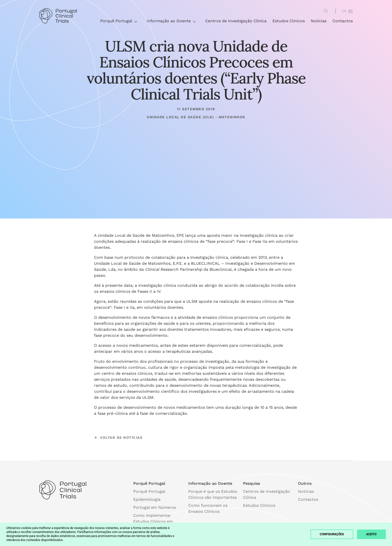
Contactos (343, 21)
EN (344, 11)
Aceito (371, 534)
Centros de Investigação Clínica (236, 21)
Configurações (332, 534)
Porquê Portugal (118, 21)
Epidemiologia (147, 499)
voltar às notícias (118, 437)
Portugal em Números (155, 507)
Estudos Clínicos (289, 21)
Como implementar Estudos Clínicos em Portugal (153, 521)
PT (351, 11)
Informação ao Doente (171, 21)
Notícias (319, 21)
